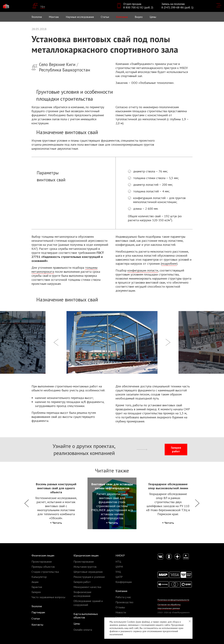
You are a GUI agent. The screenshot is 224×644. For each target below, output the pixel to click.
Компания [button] (122, 17)
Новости (121, 612)
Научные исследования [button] (80, 17)
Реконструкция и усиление (89, 577)
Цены (77, 624)
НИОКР (120, 555)
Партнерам (38, 612)
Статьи (105, 17)
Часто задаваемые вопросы (48, 597)
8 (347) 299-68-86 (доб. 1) (177, 7)
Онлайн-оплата (83, 630)
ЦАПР (119, 577)
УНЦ (118, 572)
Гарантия (37, 587)
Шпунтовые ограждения (88, 572)
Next (197, 503)
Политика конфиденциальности (173, 600)
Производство (124, 602)
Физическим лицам (43, 555)
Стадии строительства (45, 572)
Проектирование (42, 562)
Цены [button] (153, 17)
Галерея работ (176, 449)
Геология (37, 17)
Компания (121, 591)
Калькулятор (39, 577)
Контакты (37, 625)
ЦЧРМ (119, 567)
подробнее (169, 264)
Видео (139, 17)
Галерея (36, 592)
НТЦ (118, 562)
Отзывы (120, 607)
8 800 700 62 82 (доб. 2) (138, 7)
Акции (35, 582)
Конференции (124, 582)
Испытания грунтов (85, 567)
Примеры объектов (43, 567)
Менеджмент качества (87, 587)
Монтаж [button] (54, 17)
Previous (27, 503)
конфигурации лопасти (143, 270)
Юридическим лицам (86, 555)
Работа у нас (123, 597)
